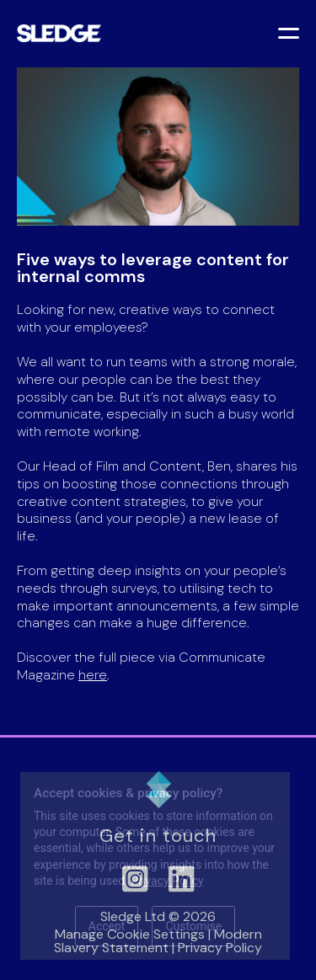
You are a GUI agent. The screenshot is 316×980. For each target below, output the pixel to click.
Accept (107, 926)
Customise (193, 926)
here (93, 675)
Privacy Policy (167, 881)
